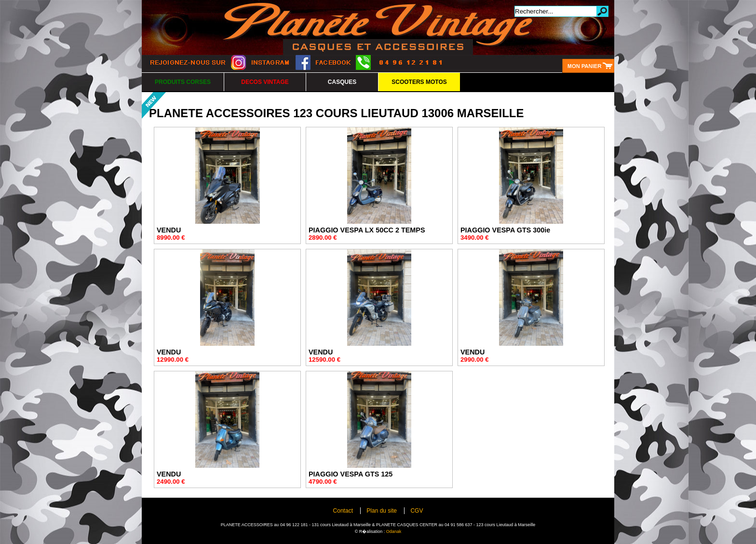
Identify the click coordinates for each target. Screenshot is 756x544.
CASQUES (342, 82)
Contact (343, 511)
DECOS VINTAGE (265, 82)
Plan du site (382, 511)
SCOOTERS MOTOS (419, 82)
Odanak (394, 531)
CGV (417, 511)
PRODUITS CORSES (183, 82)
